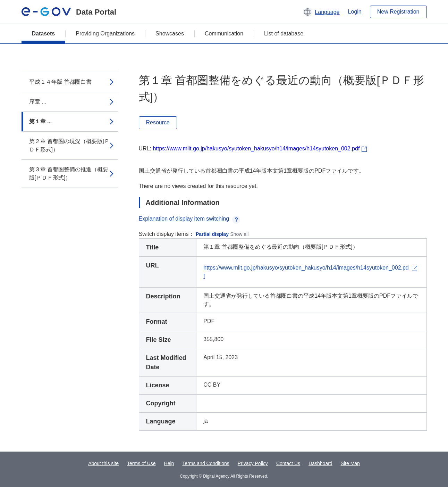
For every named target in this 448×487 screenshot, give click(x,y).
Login (355, 12)
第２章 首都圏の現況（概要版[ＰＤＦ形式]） (70, 145)
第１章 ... (41, 121)
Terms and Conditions (206, 463)
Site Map (350, 463)
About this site (103, 463)
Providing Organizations (105, 34)
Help (169, 463)
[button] (321, 12)
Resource (158, 122)
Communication (224, 34)
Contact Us (288, 463)
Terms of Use (141, 463)
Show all (239, 234)
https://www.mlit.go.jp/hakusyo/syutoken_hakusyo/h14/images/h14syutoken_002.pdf (256, 148)
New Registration (398, 12)
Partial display (212, 234)
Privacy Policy (253, 463)
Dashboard (320, 463)
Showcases (170, 34)
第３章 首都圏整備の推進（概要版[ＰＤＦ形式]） (69, 174)
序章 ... (38, 102)
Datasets (44, 34)
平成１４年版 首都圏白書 (60, 82)
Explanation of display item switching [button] (190, 219)
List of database (284, 34)
